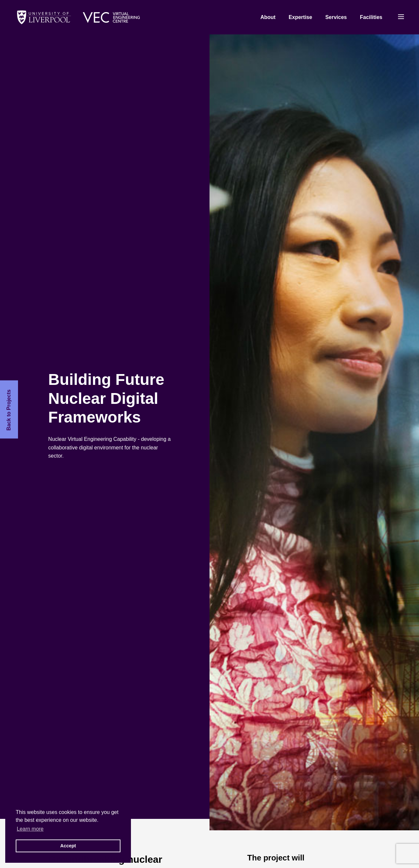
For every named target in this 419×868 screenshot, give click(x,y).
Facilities (371, 17)
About (268, 17)
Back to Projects (9, 410)
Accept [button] (68, 846)
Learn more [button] (30, 829)
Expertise (301, 17)
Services (336, 17)
